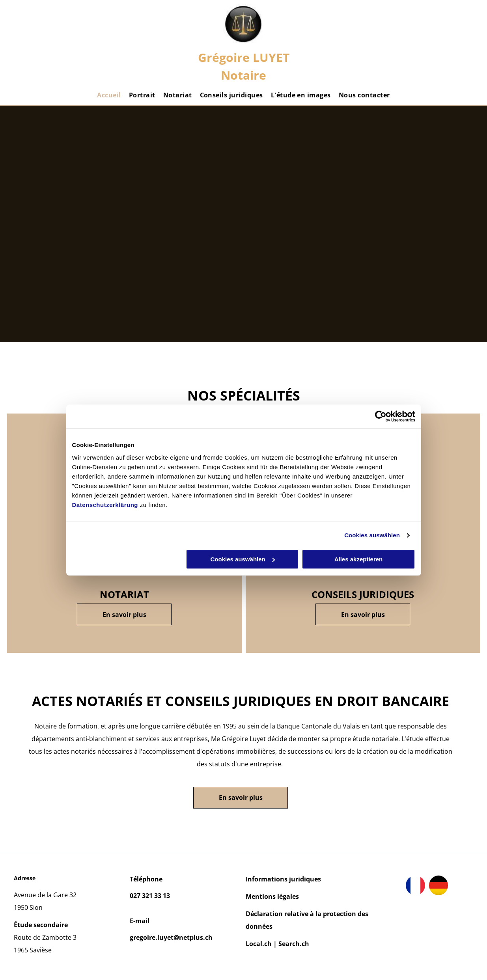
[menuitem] (109, 95)
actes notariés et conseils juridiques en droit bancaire (241, 701)
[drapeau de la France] (415, 885)
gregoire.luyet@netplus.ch (171, 937)
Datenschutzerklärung (105, 505)
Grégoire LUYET (244, 57)
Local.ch (259, 944)
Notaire (243, 75)
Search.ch (294, 944)
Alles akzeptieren (359, 559)
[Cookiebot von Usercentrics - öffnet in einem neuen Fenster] (381, 416)
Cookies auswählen (372, 535)
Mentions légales (272, 896)
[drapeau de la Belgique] (439, 885)
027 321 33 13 (150, 896)
